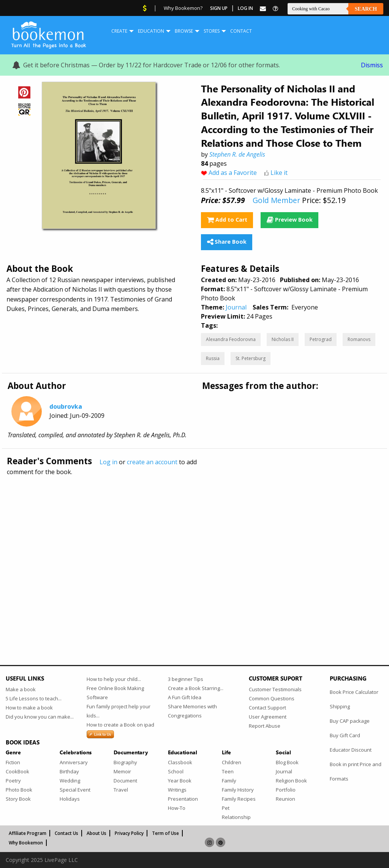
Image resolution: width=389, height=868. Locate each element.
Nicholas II (283, 339)
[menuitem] (119, 31)
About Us (96, 833)
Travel (121, 790)
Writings (177, 790)
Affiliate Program (28, 833)
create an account (152, 462)
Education (151, 31)
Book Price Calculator (354, 692)
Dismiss (372, 65)
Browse (184, 31)
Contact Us (66, 833)
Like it (279, 173)
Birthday (69, 771)
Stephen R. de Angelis (237, 154)
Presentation (183, 799)
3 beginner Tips (186, 679)
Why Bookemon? (183, 8)
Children (232, 762)
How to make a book (29, 708)
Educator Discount (351, 750)
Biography (125, 762)
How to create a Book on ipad (120, 725)
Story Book (18, 799)
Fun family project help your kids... (119, 711)
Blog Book (287, 762)
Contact (241, 31)
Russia (213, 358)
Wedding (70, 781)
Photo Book (19, 790)
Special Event (75, 790)
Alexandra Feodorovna (231, 339)
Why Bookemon (26, 843)
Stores (212, 31)
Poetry (13, 781)
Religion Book (291, 781)
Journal (236, 307)
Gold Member (276, 200)
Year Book (180, 781)
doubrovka (66, 406)
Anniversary (74, 762)
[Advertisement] (194, 554)
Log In (245, 8)
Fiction (13, 762)
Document (125, 781)
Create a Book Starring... (196, 688)
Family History (238, 790)
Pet (226, 808)
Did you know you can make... (40, 717)
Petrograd (321, 339)
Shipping (340, 706)
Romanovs (359, 339)
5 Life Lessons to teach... (34, 698)
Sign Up (219, 8)
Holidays (70, 799)
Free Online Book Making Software (115, 693)
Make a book (21, 689)
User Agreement (268, 717)
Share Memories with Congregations (192, 711)
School (176, 771)
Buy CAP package (350, 721)
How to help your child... (114, 679)
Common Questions (272, 698)
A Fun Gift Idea (185, 697)
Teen (228, 771)
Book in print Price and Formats (356, 771)
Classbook (180, 762)
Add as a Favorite (233, 173)
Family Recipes (239, 799)
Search (366, 9)
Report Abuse (265, 726)
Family (229, 781)
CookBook (17, 771)
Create (119, 31)
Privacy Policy (129, 833)
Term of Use (165, 833)
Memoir (122, 771)
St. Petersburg (251, 358)
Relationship (236, 817)
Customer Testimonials (275, 689)
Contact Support (267, 708)
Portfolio (286, 790)
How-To (177, 808)
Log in (108, 462)
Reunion (285, 799)
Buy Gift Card (345, 735)
